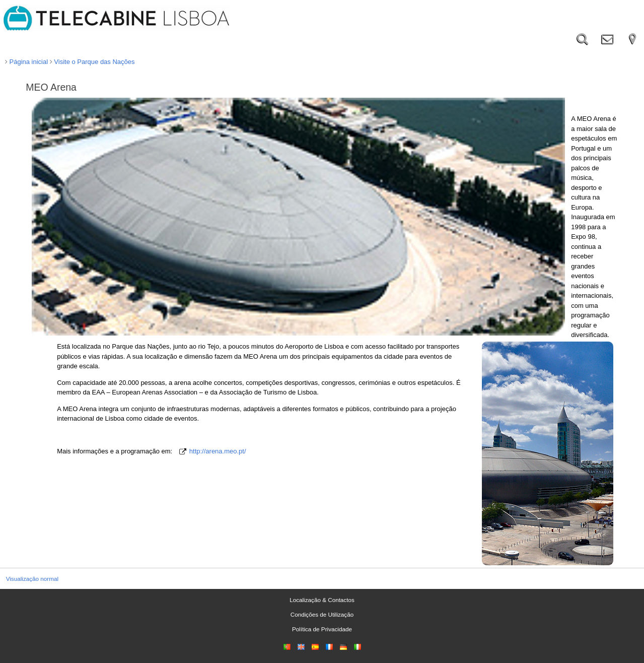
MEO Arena (51, 87)
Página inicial (26, 62)
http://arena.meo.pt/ (218, 451)
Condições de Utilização (322, 614)
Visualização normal (32, 579)
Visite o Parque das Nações (92, 62)
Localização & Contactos (322, 600)
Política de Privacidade (322, 629)
